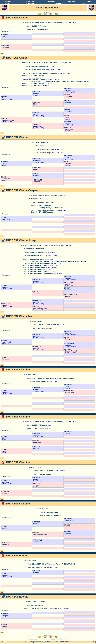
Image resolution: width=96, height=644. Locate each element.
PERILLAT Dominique (69, 128)
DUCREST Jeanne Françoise (42, 264)
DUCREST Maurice (68, 102)
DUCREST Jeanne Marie (40, 271)
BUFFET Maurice (68, 289)
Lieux (8, 3)
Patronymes (29, 1)
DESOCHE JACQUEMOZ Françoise (44, 609)
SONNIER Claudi (68, 122)
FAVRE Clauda (67, 117)
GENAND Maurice (68, 532)
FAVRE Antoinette (44, 206)
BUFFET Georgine (36, 292)
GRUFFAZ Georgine (68, 163)
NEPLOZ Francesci (68, 110)
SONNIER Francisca (37, 125)
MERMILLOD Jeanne (38, 256)
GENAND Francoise (68, 95)
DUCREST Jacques (68, 89)
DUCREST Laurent (36, 523)
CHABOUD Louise (36, 168)
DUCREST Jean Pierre (46, 202)
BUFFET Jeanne (37, 605)
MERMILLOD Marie (37, 259)
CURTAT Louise (67, 526)
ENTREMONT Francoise (38, 79)
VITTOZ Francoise (45, 328)
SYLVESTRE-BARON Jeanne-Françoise (44, 73)
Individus (71, 1)
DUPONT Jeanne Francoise (40, 307)
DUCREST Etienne (36, 93)
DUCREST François (38, 602)
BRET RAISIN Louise (69, 283)
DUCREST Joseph (38, 76)
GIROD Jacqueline (47, 153)
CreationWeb (53, 642)
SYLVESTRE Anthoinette (69, 392)
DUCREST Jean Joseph (40, 266)
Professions (30, 3)
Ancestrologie (41, 642)
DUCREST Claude (36, 66)
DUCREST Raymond (36, 160)
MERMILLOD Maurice (37, 301)
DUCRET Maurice (37, 85)
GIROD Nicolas (36, 175)
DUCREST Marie (36, 103)
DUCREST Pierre (68, 157)
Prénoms (52, 1)
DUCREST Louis (68, 386)
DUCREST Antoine (39, 26)
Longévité (59, 3)
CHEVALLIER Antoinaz (37, 181)
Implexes (84, 3)
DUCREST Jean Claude (69, 520)
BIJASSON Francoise (40, 29)
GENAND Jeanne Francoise (40, 533)
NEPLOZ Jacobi (36, 113)
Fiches (89, 1)
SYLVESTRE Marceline (53, 516)
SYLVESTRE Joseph (37, 541)
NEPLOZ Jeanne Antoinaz (39, 70)
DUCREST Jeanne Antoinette (42, 273)
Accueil (8, 1)
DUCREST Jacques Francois (50, 210)
